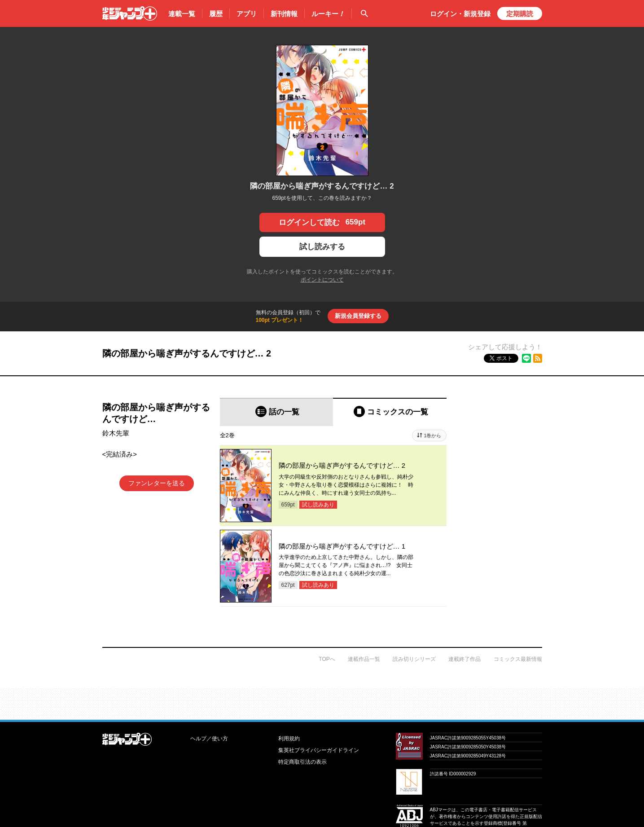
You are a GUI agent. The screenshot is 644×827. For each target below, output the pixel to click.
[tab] (277, 412)
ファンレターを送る (157, 483)
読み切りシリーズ (414, 659)
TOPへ (327, 659)
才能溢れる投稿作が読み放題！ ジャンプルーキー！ (322, 700)
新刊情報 (284, 14)
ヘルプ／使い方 (209, 739)
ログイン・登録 (460, 14)
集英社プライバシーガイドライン (319, 750)
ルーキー (328, 14)
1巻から (432, 435)
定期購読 (520, 14)
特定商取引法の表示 (302, 762)
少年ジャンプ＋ (130, 13)
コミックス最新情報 (518, 659)
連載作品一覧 (364, 659)
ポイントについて (322, 280)
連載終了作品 (464, 659)
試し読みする (322, 247)
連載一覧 (182, 14)
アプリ (247, 14)
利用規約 (289, 739)
